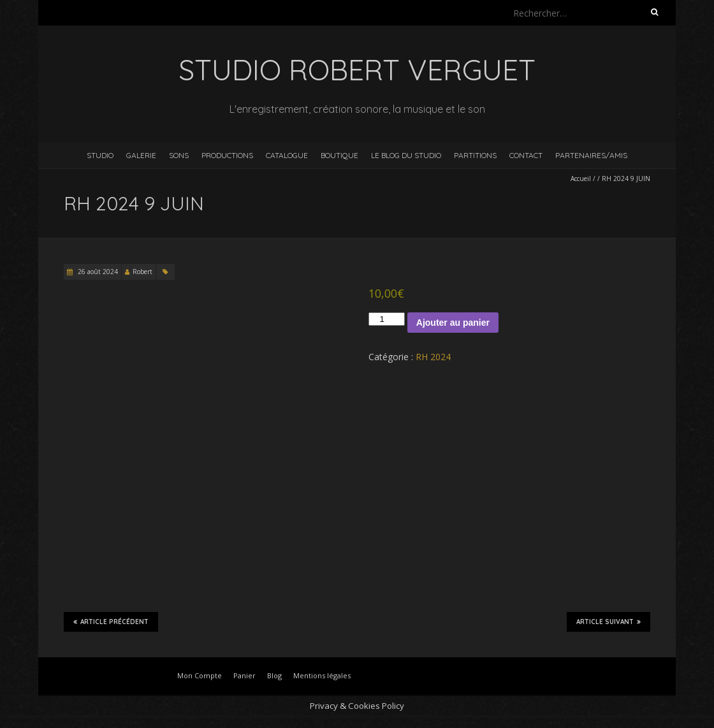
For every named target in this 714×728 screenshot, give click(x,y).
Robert (142, 272)
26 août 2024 (97, 272)
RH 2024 (433, 357)
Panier (244, 675)
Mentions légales (322, 675)
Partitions (475, 155)
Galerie (141, 155)
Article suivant (608, 622)
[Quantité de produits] (386, 319)
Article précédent (111, 622)
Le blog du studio (406, 155)
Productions (227, 155)
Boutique (339, 155)
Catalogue (287, 155)
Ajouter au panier (453, 323)
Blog (274, 675)
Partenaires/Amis (591, 155)
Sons (179, 155)
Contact (526, 155)
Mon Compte (200, 675)
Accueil (581, 178)
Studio (100, 155)
